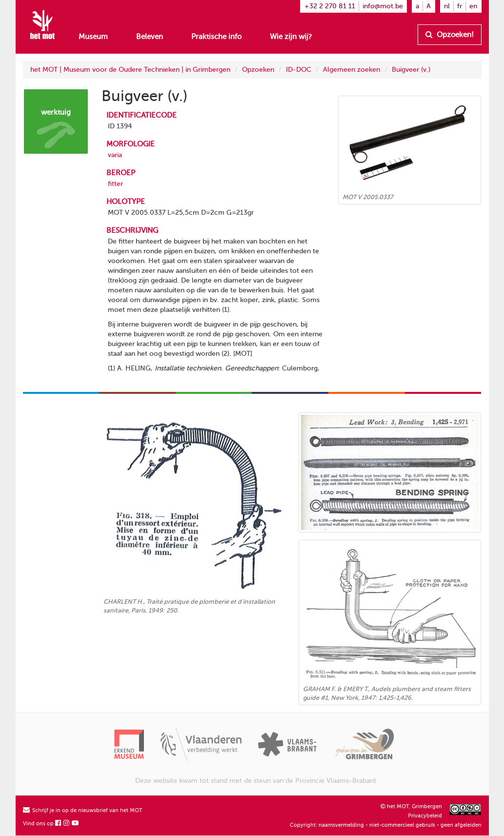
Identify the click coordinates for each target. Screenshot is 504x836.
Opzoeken (258, 70)
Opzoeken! (450, 35)
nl (447, 6)
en (473, 6)
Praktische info (216, 37)
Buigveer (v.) (411, 70)
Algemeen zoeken (352, 70)
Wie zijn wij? (291, 37)
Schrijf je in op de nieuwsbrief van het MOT (83, 810)
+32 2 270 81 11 (330, 6)
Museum (93, 37)
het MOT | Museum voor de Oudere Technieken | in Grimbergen (130, 70)
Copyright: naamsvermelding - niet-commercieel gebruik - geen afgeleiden (386, 825)
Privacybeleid (425, 816)
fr (460, 6)
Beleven (150, 37)
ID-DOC (299, 70)
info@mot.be (383, 6)
